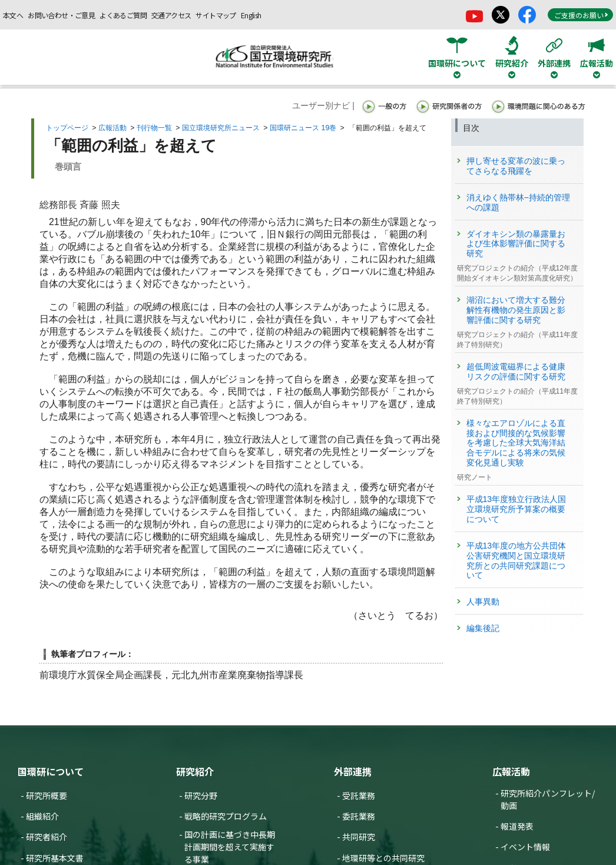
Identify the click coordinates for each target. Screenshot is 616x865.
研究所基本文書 (55, 858)
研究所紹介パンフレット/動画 (548, 799)
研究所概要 (47, 795)
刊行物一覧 (154, 128)
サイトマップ (216, 15)
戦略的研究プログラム (226, 816)
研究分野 (201, 795)
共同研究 (359, 837)
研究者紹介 (47, 837)
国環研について (51, 771)
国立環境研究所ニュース (221, 128)
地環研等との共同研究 (383, 858)
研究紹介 (195, 771)
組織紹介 (42, 816)
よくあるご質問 (123, 15)
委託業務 (359, 816)
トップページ (67, 128)
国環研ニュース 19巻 (303, 128)
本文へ (13, 15)
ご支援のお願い (581, 15)
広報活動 (112, 128)
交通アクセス (171, 15)
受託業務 (359, 795)
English (251, 15)
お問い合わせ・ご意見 (61, 15)
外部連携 (353, 771)
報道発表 (517, 826)
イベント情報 (525, 847)
